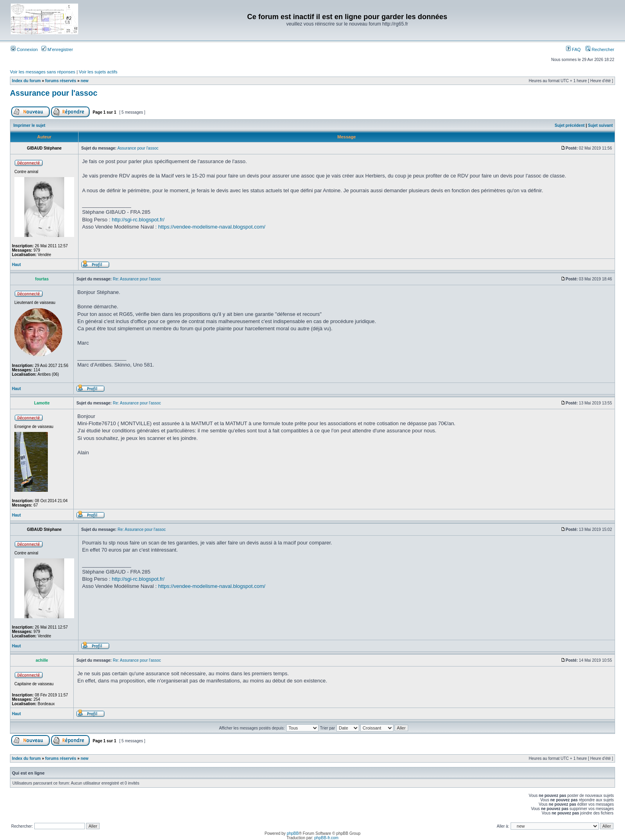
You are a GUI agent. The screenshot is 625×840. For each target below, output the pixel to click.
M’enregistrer (57, 49)
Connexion (24, 49)
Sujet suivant (600, 125)
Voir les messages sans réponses (43, 72)
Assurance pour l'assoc (54, 93)
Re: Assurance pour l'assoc (137, 279)
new (84, 81)
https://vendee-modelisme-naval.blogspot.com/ (212, 227)
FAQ (573, 49)
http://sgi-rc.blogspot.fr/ (138, 220)
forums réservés (61, 81)
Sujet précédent (570, 125)
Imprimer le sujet (29, 125)
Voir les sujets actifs (98, 72)
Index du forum (26, 81)
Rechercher (600, 49)
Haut (16, 265)
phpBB (293, 833)
